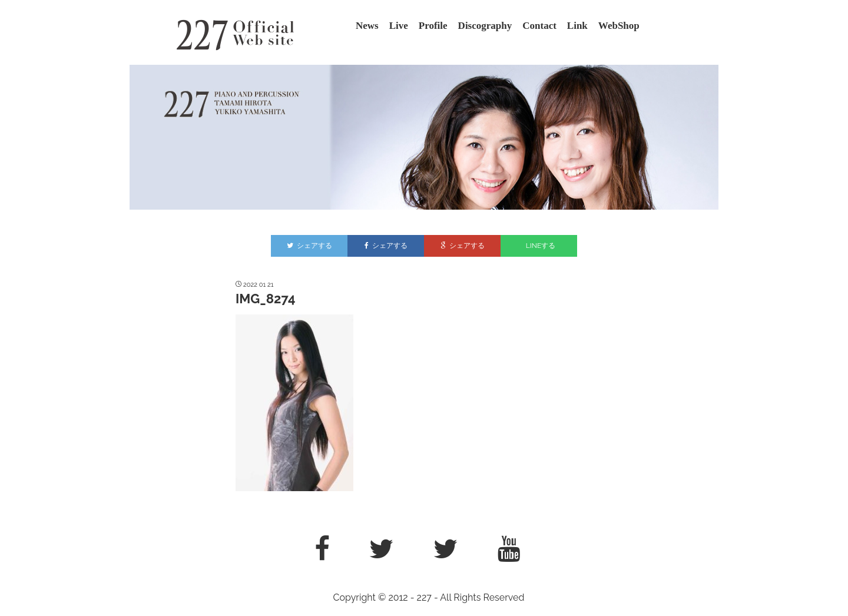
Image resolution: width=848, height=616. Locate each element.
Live (399, 26)
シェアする (309, 246)
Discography (485, 26)
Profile (433, 26)
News (367, 26)
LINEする (541, 246)
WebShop (619, 26)
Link (577, 26)
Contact (539, 26)
